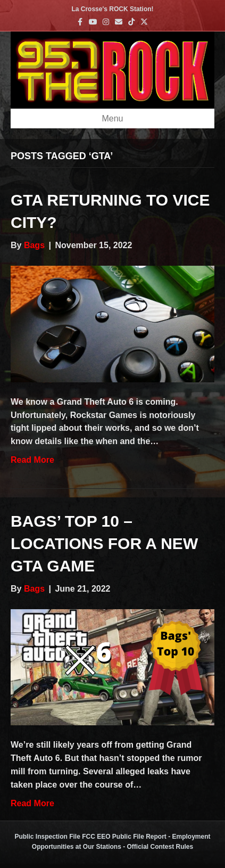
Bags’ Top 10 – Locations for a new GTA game (104, 543)
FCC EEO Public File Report (124, 837)
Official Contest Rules (160, 847)
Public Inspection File (47, 837)
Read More (32, 460)
